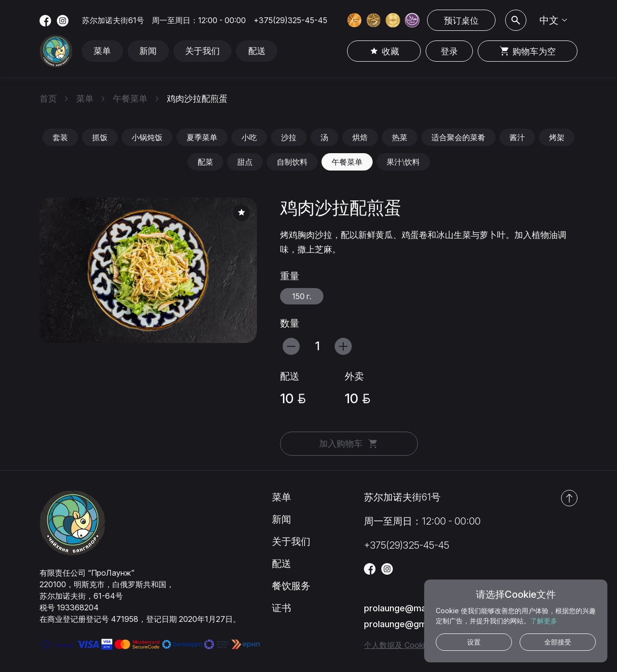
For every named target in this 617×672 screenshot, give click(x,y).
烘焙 (360, 137)
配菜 (205, 162)
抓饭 (100, 137)
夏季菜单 (202, 137)
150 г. (302, 296)
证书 (282, 608)
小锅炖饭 (147, 137)
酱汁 (517, 137)
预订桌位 (461, 20)
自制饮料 (292, 162)
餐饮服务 (291, 586)
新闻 (149, 51)
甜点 (245, 162)
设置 (474, 642)
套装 (60, 137)
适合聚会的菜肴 (458, 137)
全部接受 (558, 642)
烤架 (557, 137)
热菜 (400, 137)
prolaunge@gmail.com (410, 624)
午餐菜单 (347, 162)
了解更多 (544, 621)
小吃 (249, 137)
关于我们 (204, 51)
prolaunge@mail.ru (402, 608)
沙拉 (289, 137)
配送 (259, 51)
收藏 (384, 51)
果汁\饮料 (403, 162)
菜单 (103, 51)
